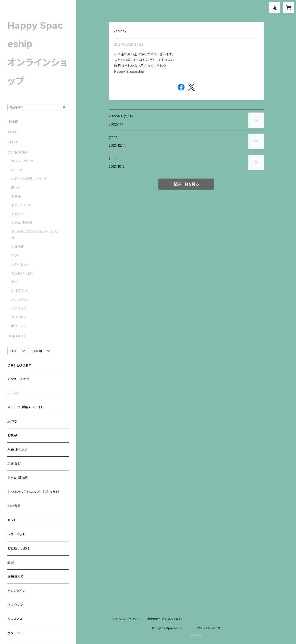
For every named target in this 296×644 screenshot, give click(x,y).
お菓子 (16, 196)
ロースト (17, 170)
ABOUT (14, 132)
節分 (15, 282)
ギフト (15, 256)
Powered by (186, 636)
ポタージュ (19, 326)
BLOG (12, 142)
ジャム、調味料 (22, 223)
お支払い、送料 (22, 273)
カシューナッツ (22, 161)
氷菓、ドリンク (21, 205)
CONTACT (17, 336)
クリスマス (19, 317)
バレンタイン (20, 300)
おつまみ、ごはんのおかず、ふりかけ (33, 492)
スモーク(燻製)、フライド (29, 179)
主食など (18, 214)
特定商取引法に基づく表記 (164, 619)
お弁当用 (18, 247)
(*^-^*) (120, 31)
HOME (13, 122)
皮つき (16, 187)
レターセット (20, 264)
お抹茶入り (19, 291)
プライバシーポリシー (126, 619)
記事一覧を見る (186, 184)
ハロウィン (19, 308)
